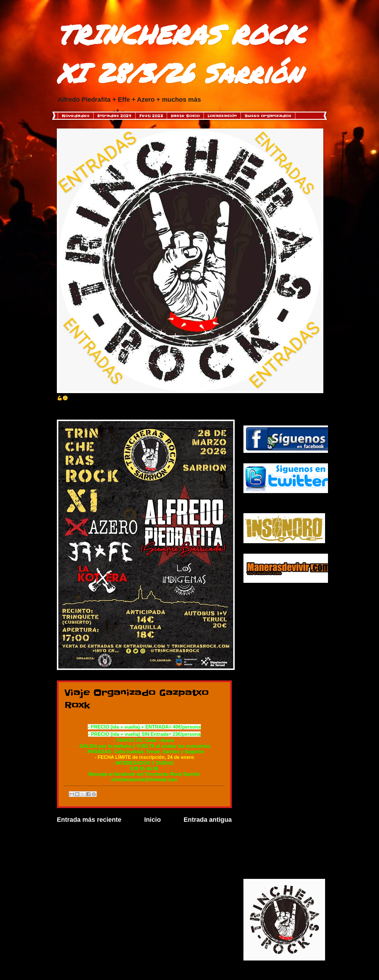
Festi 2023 (151, 116)
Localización (222, 116)
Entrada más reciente (89, 820)
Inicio (152, 820)
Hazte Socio (185, 116)
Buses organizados (268, 116)
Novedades (76, 116)
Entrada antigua (208, 820)
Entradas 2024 (114, 116)
